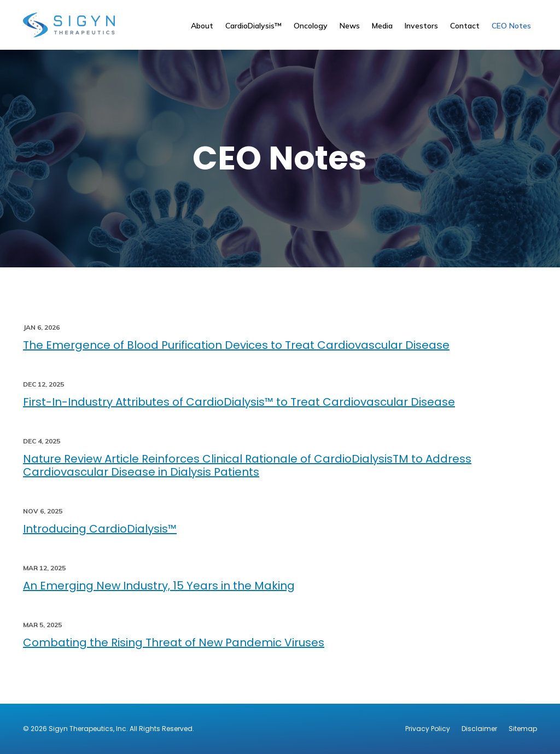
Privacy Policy (428, 729)
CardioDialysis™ (253, 26)
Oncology (311, 26)
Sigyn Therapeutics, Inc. (88, 729)
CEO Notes (511, 26)
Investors (421, 26)
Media (382, 26)
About (202, 26)
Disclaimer (479, 729)
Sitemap (523, 729)
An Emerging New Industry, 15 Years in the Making (159, 586)
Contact (465, 26)
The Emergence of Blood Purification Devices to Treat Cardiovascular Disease (236, 345)
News (350, 26)
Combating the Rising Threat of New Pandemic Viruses (174, 642)
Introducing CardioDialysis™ (100, 529)
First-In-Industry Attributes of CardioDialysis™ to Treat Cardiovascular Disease (239, 402)
